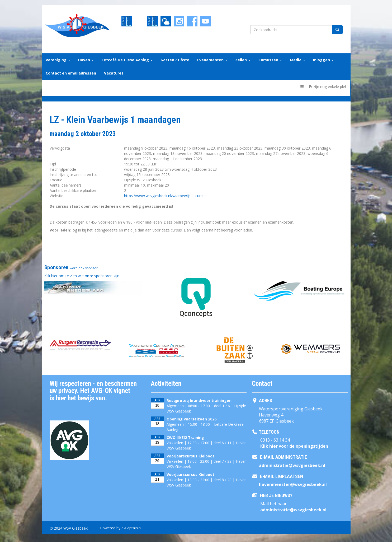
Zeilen (243, 60)
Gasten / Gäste (175, 60)
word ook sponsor (84, 268)
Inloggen (323, 60)
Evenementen (212, 60)
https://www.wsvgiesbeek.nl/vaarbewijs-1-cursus (165, 196)
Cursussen (270, 60)
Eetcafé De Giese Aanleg (127, 60)
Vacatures (114, 73)
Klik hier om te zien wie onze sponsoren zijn (82, 276)
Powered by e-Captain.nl (121, 528)
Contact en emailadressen (71, 73)
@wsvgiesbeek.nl (292, 465)
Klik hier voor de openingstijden (294, 446)
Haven (86, 60)
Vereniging (58, 60)
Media (297, 60)
